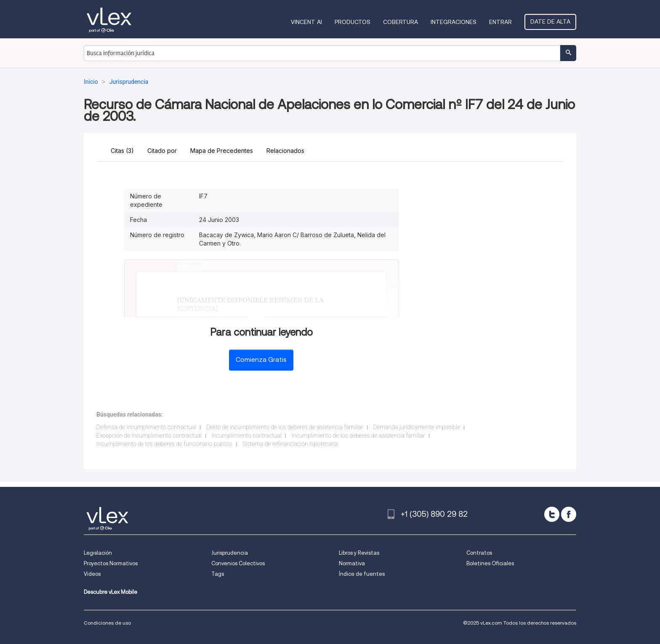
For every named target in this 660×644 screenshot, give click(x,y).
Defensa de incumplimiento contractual (146, 427)
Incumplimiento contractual (246, 436)
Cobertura (401, 22)
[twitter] (552, 514)
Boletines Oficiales (490, 563)
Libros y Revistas (359, 553)
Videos (92, 574)
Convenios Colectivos (238, 563)
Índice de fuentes (362, 574)
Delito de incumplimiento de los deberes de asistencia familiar (285, 427)
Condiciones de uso (107, 623)
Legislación (98, 553)
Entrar (500, 22)
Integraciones (454, 22)
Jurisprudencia (230, 553)
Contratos (479, 553)
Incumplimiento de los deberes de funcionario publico (164, 444)
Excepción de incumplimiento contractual (149, 436)
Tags (218, 574)
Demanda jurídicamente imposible (416, 427)
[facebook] (569, 514)
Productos (353, 22)
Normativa (352, 563)
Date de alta (550, 21)
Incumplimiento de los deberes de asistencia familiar (358, 436)
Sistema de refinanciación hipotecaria (290, 444)
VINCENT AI (306, 22)
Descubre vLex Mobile (110, 592)
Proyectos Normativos (111, 563)
